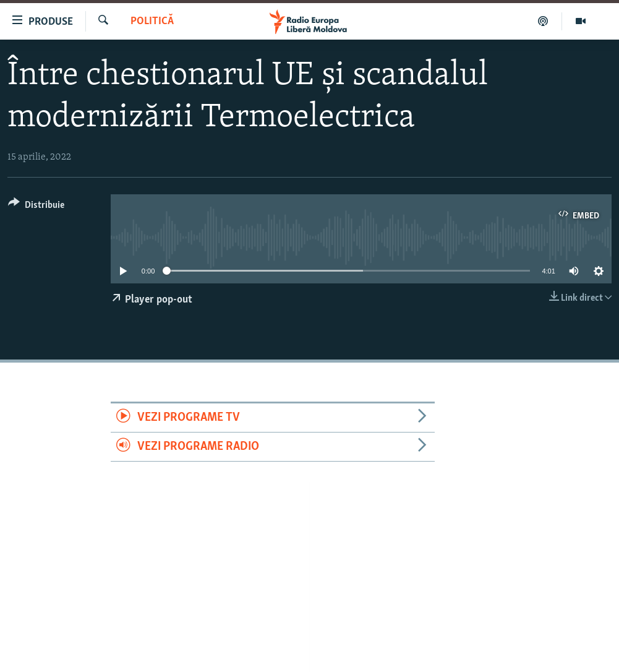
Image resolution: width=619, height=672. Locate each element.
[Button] (36, 207)
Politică (152, 21)
